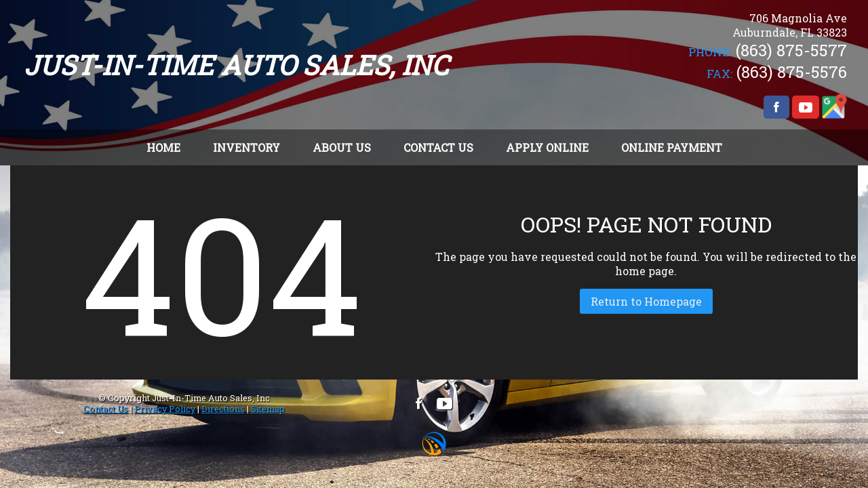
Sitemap (268, 409)
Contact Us (106, 409)
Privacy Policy (165, 409)
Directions (223, 409)
